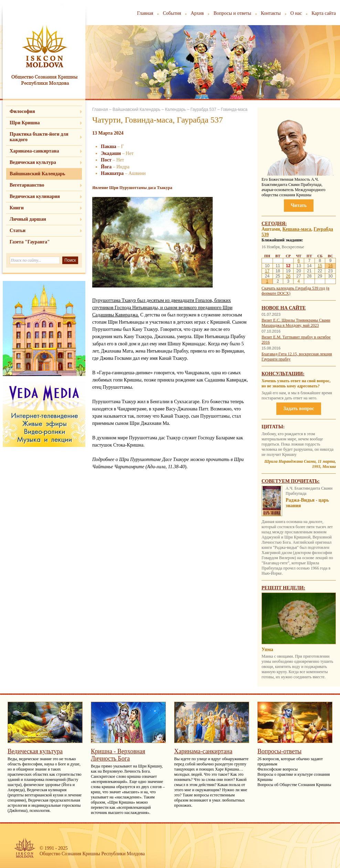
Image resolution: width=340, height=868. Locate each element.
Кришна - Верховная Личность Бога (118, 755)
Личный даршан (28, 219)
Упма (267, 650)
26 (288, 276)
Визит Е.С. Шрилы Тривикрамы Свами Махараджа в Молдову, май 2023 (296, 323)
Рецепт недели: (283, 588)
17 (267, 271)
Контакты (271, 13)
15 (320, 266)
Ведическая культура (33, 162)
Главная (145, 13)
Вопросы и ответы (232, 13)
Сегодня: (274, 224)
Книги (17, 208)
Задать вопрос (299, 409)
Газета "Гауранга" (30, 242)
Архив (197, 13)
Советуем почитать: (291, 481)
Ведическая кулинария (35, 196)
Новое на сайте (284, 308)
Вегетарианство (27, 185)
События (172, 13)
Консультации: (283, 374)
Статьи (18, 231)
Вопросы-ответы (279, 751)
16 (330, 266)
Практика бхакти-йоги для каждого (39, 137)
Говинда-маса (234, 109)
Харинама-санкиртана (34, 151)
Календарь (175, 109)
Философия (22, 111)
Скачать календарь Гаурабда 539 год (293, 288)
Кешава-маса (297, 229)
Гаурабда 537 (203, 109)
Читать (299, 205)
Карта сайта (324, 13)
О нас (296, 13)
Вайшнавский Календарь (37, 174)
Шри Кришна (25, 123)
